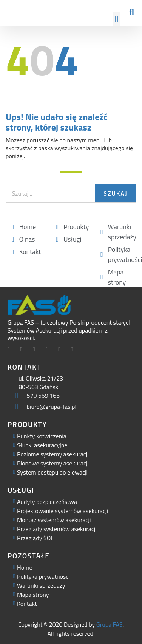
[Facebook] (11, 350)
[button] (117, 19)
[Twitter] (24, 350)
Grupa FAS (110, 624)
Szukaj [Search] (115, 193)
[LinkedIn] (37, 350)
